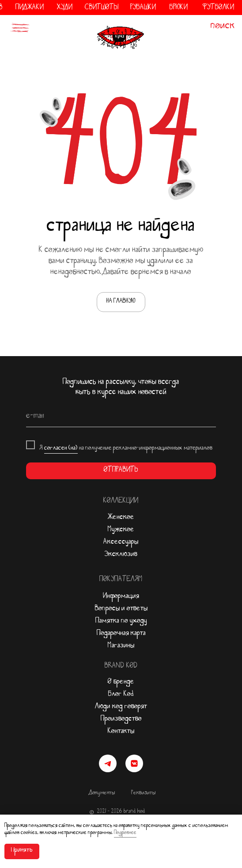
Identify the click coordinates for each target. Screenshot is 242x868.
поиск (223, 27)
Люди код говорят (121, 707)
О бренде (121, 683)
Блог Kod (121, 695)
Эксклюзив (121, 555)
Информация (121, 597)
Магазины (121, 646)
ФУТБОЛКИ (225, 8)
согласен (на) (61, 449)
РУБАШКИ (150, 8)
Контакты (121, 732)
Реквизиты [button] (143, 794)
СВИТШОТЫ (108, 8)
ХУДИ (71, 8)
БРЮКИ (185, 8)
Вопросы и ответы (121, 609)
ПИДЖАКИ (36, 8)
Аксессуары (121, 543)
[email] (121, 417)
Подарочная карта (121, 634)
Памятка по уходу (121, 622)
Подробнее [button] (125, 834)
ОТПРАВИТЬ (121, 471)
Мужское (121, 530)
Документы (102, 794)
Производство (121, 720)
